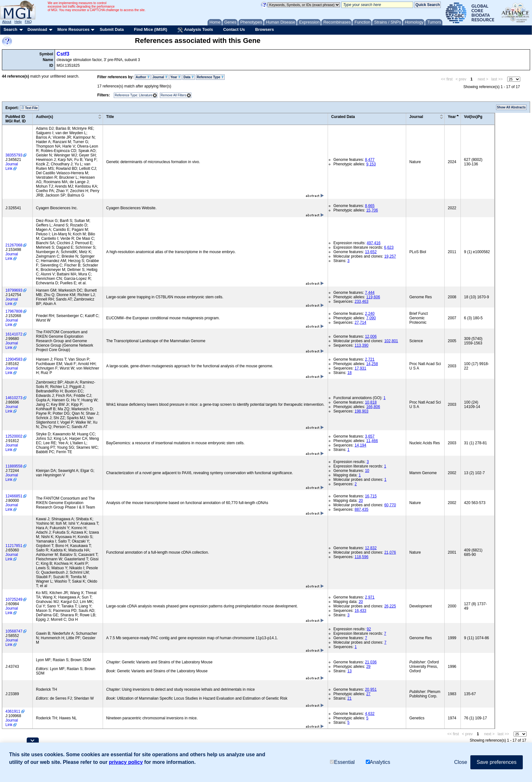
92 (369, 629)
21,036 (371, 662)
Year (175, 77)
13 (349, 671)
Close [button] (461, 762)
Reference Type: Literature (133, 95)
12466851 (14, 496)
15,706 (372, 210)
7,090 (371, 318)
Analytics (378, 762)
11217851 (14, 546)
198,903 (361, 411)
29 (368, 667)
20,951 (371, 689)
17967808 (14, 311)
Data (188, 77)
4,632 (370, 714)
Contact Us (234, 29)
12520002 (14, 436)
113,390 (361, 345)
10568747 (14, 631)
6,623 (389, 247)
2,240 (370, 314)
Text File (29, 108)
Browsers (265, 29)
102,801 (391, 341)
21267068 (14, 245)
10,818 (371, 402)
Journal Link (12, 166)
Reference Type (210, 77)
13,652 (371, 252)
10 (367, 471)
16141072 (14, 334)
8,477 (370, 160)
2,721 (370, 359)
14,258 (372, 364)
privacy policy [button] (126, 762)
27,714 (361, 322)
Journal (160, 77)
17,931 (361, 368)
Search (10, 29)
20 (361, 501)
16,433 (361, 611)
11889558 (14, 466)
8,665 (370, 206)
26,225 (390, 606)
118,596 (361, 557)
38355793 (14, 155)
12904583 (14, 359)
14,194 (361, 445)
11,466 (372, 441)
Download (37, 29)
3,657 (370, 436)
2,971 (370, 597)
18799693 (14, 290)
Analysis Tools (195, 30)
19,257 (390, 256)
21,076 (390, 552)
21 (349, 698)
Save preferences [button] (497, 762)
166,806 (373, 407)
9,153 (371, 164)
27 (368, 694)
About (7, 22)
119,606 (373, 297)
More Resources (73, 29)
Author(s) (44, 117)
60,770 (390, 505)
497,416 (374, 243)
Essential (342, 762)
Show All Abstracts (511, 107)
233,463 (361, 301)
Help (18, 22)
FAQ (28, 22)
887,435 (361, 509)
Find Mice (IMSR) (150, 29)
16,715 (371, 496)
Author (143, 77)
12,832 (371, 548)
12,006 (371, 336)
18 (349, 373)
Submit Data (112, 29)
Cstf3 (63, 54)
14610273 (14, 398)
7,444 (370, 293)
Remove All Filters (174, 95)
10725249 (14, 599)
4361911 (13, 711)
